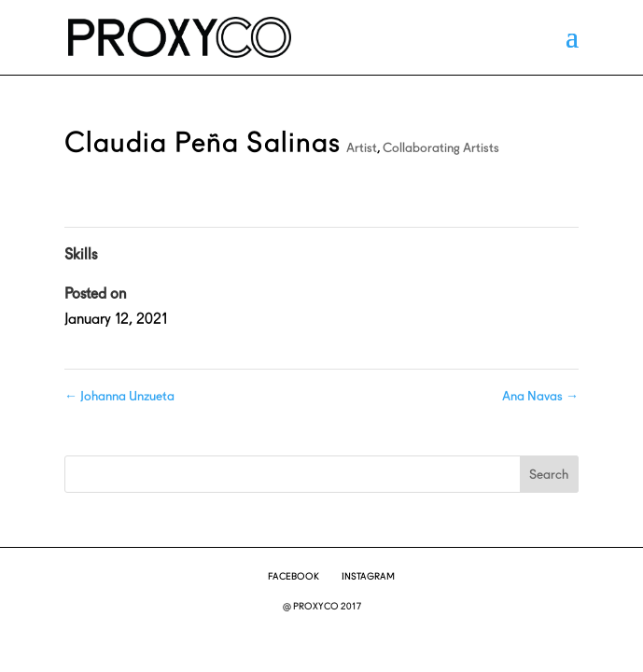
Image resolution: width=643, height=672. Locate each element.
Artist (362, 147)
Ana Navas (540, 396)
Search (549, 474)
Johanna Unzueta (119, 396)
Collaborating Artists (441, 147)
